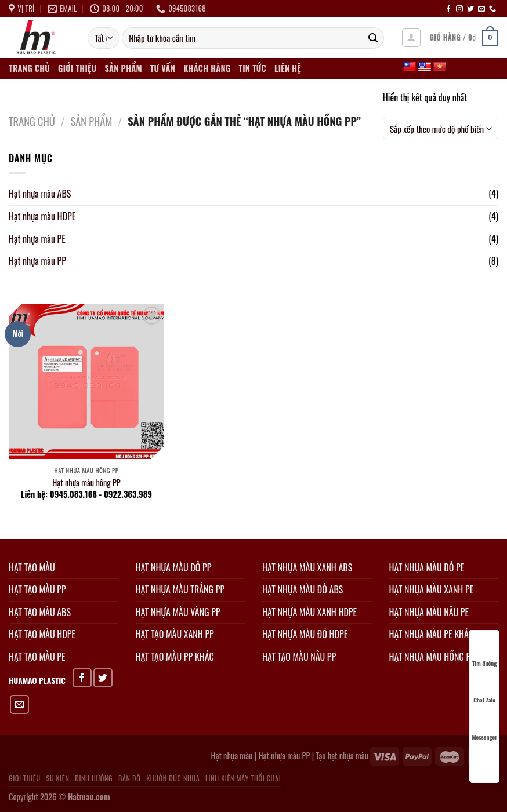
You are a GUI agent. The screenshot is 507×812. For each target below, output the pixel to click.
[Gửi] (373, 38)
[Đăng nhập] (411, 38)
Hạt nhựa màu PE (37, 239)
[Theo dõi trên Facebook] (448, 9)
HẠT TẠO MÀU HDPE (42, 634)
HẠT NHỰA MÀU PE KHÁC (432, 634)
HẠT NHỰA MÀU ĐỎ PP (174, 567)
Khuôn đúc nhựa (173, 778)
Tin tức (252, 68)
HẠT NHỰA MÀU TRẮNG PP (180, 589)
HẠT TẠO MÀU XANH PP (175, 634)
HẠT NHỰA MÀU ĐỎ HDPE (305, 634)
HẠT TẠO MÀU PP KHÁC (175, 657)
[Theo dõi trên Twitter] (470, 9)
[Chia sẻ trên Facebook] (82, 678)
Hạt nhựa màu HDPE (42, 216)
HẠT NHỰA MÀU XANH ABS (307, 567)
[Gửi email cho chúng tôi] (481, 9)
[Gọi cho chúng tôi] (492, 9)
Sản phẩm (124, 68)
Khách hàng (207, 68)
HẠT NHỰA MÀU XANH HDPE (309, 612)
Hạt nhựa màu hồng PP (86, 483)
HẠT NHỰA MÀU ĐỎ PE (427, 567)
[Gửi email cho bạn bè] (19, 704)
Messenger (484, 727)
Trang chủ (29, 68)
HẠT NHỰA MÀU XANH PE (432, 589)
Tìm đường (484, 653)
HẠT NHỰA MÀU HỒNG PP (432, 657)
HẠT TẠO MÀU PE (37, 657)
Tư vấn (163, 68)
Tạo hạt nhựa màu (342, 755)
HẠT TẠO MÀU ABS (40, 612)
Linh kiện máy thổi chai (243, 778)
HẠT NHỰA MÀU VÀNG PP (178, 612)
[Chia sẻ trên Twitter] (103, 678)
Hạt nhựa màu (231, 755)
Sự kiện (57, 778)
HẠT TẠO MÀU (32, 567)
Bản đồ (129, 778)
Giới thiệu (77, 68)
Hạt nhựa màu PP (37, 261)
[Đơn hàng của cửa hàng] (441, 129)
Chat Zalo (484, 689)
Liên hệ (288, 68)
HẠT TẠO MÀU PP (37, 589)
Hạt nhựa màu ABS (40, 194)
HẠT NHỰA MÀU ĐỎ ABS (303, 589)
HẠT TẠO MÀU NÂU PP (299, 657)
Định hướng (94, 778)
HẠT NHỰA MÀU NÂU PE (429, 612)
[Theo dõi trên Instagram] (459, 9)
